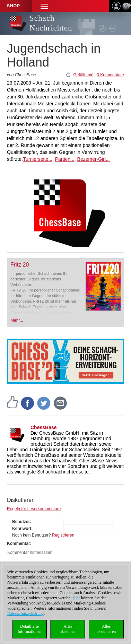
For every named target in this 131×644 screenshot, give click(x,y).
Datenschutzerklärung (25, 613)
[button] (44, 6)
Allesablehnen (68, 629)
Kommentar (19, 543)
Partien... (65, 159)
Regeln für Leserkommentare (34, 509)
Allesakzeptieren (106, 629)
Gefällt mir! (83, 75)
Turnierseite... (38, 159)
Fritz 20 (20, 265)
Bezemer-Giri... (94, 159)
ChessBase (44, 427)
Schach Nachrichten (51, 23)
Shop (14, 6)
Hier (76, 598)
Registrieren (63, 535)
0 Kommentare (110, 75)
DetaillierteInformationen (30, 629)
